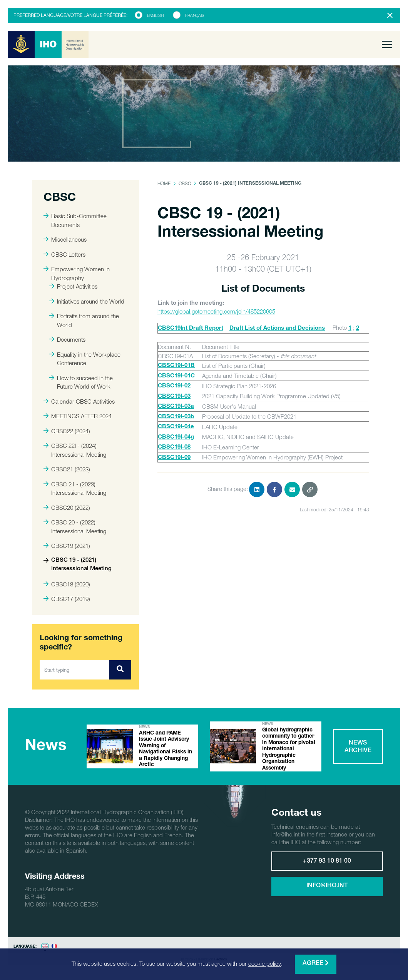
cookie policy (265, 963)
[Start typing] (74, 670)
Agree (316, 963)
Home (164, 183)
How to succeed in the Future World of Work (81, 382)
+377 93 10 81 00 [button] (327, 869)
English (155, 15)
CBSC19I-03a (176, 407)
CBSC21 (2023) (67, 469)
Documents (67, 339)
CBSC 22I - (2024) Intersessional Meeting (75, 450)
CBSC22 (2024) (67, 431)
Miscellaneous (65, 239)
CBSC (185, 183)
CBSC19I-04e (176, 427)
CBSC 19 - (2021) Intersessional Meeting (78, 565)
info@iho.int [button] (327, 893)
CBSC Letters (64, 254)
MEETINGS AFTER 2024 (78, 416)
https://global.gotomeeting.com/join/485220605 (216, 311)
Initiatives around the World (87, 301)
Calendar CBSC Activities (79, 401)
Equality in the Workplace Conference (85, 359)
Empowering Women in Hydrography (77, 273)
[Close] (390, 15)
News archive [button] (358, 751)
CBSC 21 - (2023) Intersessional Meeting (75, 488)
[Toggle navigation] (387, 44)
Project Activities (73, 286)
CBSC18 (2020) (67, 584)
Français (195, 15)
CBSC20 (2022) (67, 508)
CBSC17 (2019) (67, 599)
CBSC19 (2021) (67, 546)
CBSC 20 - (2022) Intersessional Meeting (75, 527)
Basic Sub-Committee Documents (75, 220)
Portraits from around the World (84, 320)
